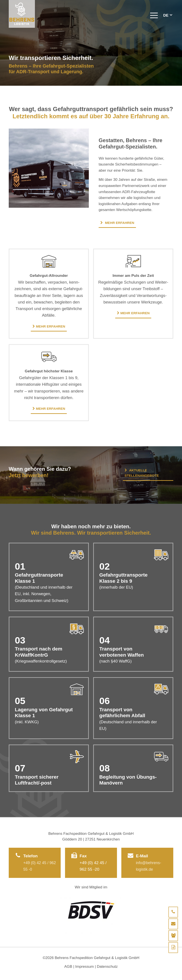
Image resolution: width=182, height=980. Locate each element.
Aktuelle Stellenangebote (142, 473)
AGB (68, 966)
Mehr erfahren (117, 223)
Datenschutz (107, 966)
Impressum (85, 966)
